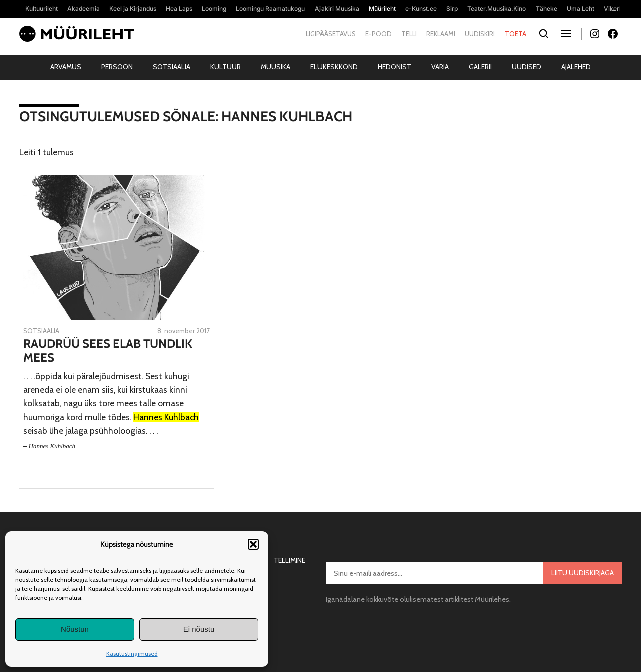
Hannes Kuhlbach (52, 446)
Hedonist (394, 67)
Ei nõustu (199, 629)
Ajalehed (576, 67)
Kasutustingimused (132, 654)
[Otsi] (544, 34)
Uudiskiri (480, 34)
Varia (440, 67)
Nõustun (75, 629)
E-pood (378, 34)
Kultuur (226, 67)
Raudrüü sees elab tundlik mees (108, 351)
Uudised (527, 67)
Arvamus (66, 67)
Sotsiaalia (172, 67)
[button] (253, 544)
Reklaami (441, 34)
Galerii (480, 67)
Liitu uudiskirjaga (583, 573)
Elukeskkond (334, 67)
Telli (409, 34)
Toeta (516, 34)
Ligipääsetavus (331, 34)
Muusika (276, 67)
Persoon (117, 67)
